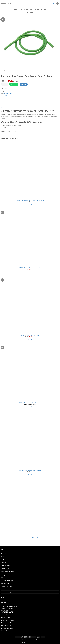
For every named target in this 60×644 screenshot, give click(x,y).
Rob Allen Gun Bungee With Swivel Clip (30, 538)
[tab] (5, 107)
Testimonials (4, 598)
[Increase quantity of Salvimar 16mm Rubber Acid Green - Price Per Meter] (7, 84)
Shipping (25, 107)
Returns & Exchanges (7, 592)
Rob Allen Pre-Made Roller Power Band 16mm (30, 403)
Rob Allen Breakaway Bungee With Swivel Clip (30, 268)
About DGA (4, 554)
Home (16, 10)
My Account (4, 589)
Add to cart (14, 84)
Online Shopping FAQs (7, 580)
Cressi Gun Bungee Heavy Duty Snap (30, 335)
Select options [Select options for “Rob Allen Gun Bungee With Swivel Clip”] (30, 542)
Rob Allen (6, 96)
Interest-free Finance (7, 586)
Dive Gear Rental (6, 566)
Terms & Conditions (26, 640)
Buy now (24, 84)
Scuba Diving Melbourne (8, 571)
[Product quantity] (5, 84)
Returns (31, 107)
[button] (4, 3)
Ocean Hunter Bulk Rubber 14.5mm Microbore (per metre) (30, 200)
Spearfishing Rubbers (40, 10)
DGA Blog (4, 560)
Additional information (15, 107)
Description (5, 107)
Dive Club (4, 563)
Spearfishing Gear (28, 10)
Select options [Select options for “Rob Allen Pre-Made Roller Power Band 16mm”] (30, 407)
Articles (41, 640)
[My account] (8, 3)
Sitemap (19, 640)
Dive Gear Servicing (6, 568)
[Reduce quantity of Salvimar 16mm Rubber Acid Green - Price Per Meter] (2, 84)
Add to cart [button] (30, 204)
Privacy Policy (35, 640)
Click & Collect (40, 107)
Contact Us (4, 557)
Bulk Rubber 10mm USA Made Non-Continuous (30, 470)
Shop (20, 10)
